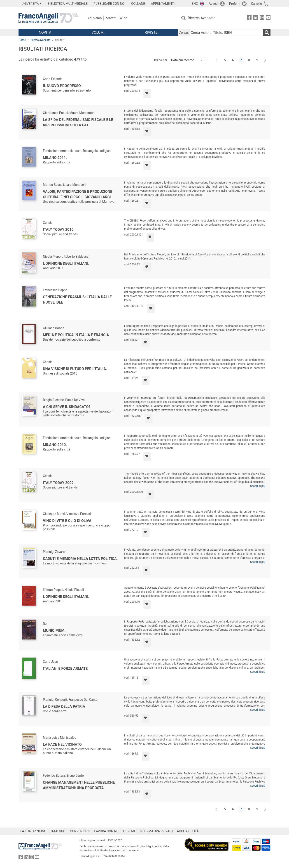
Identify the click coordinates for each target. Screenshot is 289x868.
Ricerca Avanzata (202, 18)
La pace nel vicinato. (63, 744)
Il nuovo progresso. (62, 86)
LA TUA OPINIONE (33, 831)
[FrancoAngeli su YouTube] (268, 18)
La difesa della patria (64, 706)
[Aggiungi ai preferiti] (147, 93)
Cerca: (184, 32)
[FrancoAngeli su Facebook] (249, 18)
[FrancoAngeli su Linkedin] (256, 18)
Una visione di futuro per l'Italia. (75, 369)
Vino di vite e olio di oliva (67, 521)
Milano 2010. (55, 445)
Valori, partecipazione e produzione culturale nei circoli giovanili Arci (78, 194)
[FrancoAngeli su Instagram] (262, 18)
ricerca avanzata (40, 40)
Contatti (111, 18)
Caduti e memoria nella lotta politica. (80, 559)
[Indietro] (217, 60)
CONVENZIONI (80, 831)
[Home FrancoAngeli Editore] (48, 18)
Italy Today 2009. (59, 483)
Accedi (213, 4)
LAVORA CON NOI (107, 831)
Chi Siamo (95, 18)
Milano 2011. (55, 158)
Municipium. (54, 631)
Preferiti (235, 4)
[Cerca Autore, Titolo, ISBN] (226, 33)
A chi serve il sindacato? (67, 407)
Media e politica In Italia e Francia (76, 335)
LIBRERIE (129, 831)
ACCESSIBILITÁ (188, 831)
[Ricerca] (267, 33)
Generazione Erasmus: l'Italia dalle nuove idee (77, 300)
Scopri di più (258, 486)
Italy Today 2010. (59, 230)
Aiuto (124, 18)
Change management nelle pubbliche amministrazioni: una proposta (79, 785)
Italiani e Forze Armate (65, 669)
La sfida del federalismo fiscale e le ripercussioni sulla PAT (78, 122)
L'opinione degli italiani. (66, 263)
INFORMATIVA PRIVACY (156, 831)
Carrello (256, 4)
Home (22, 40)
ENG (195, 4)
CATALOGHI (58, 831)
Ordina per (160, 60)
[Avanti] (265, 60)
